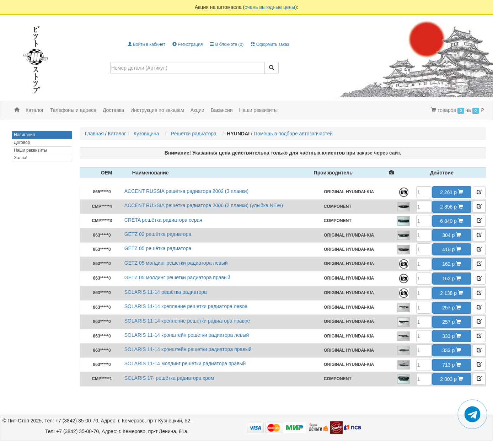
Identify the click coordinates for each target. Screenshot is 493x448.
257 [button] (452, 308)
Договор (22, 142)
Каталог (117, 134)
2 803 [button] (452, 379)
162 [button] (452, 264)
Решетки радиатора (195, 134)
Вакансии (222, 110)
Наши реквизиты (259, 110)
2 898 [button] (452, 207)
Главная (94, 134)
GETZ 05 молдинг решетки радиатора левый (176, 263)
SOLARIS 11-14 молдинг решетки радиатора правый (185, 363)
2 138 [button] (452, 293)
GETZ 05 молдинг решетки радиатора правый (177, 277)
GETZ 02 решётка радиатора (158, 234)
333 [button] (452, 336)
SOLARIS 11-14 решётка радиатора (166, 292)
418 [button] (452, 249)
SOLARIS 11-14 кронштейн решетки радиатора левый (187, 335)
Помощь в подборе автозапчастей (293, 134)
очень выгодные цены (270, 7)
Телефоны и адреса (73, 110)
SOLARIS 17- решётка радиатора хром (169, 378)
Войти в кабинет (146, 44)
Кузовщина (148, 134)
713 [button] (452, 365)
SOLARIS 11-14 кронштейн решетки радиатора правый (188, 349)
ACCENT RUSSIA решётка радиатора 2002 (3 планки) (186, 191)
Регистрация (187, 44)
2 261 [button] (452, 192)
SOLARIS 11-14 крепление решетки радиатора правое (187, 321)
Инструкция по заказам (157, 110)
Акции (197, 110)
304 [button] (452, 235)
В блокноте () (227, 44)
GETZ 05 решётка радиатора (158, 248)
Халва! (21, 158)
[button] (479, 192)
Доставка (113, 110)
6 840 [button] (452, 221)
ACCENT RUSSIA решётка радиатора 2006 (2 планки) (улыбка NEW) (204, 205)
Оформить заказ (270, 44)
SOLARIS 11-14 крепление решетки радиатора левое (186, 306)
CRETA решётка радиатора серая (163, 220)
